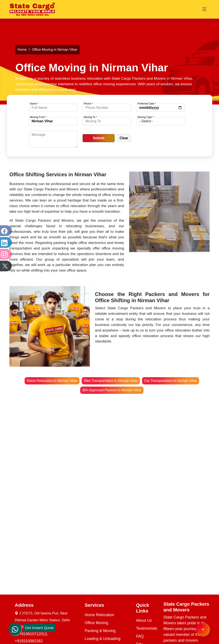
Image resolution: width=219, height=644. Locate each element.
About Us (144, 620)
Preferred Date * (147, 104)
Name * (34, 104)
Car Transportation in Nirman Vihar (171, 381)
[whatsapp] (15, 625)
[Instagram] (5, 254)
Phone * (88, 104)
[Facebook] (5, 231)
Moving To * (90, 117)
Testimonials (147, 628)
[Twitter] (5, 266)
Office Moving (96, 623)
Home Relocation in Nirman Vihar (52, 381)
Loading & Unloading (103, 639)
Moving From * (38, 117)
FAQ (140, 636)
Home (22, 50)
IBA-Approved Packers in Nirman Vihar (112, 390)
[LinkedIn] (5, 242)
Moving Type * (146, 117)
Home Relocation (99, 615)
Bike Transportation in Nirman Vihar (111, 381)
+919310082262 (29, 641)
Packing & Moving (100, 631)
